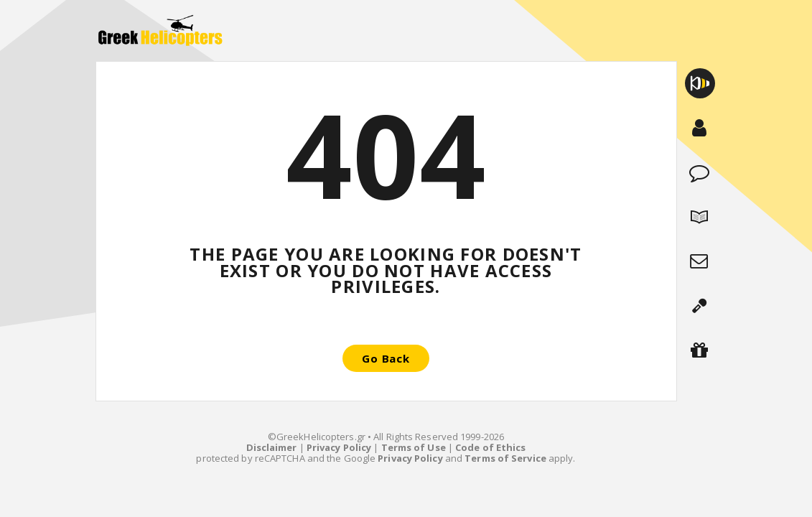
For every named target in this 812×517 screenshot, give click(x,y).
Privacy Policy (339, 447)
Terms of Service (505, 458)
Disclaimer (272, 447)
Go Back (386, 358)
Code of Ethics (490, 447)
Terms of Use (414, 447)
